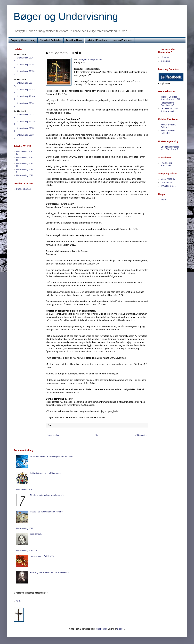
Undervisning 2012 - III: (27, 551)
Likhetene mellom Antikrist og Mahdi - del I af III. (52, 457)
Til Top (19, 601)
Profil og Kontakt (24, 189)
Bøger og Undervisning (66, 16)
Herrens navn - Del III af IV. (42, 556)
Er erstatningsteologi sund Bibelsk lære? (170, 148)
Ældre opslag (141, 435)
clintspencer (101, 629)
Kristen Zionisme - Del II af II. (169, 132)
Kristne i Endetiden (97, 40)
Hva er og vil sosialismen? (167, 164)
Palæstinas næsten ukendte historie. (47, 512)
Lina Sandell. (36, 534)
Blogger (121, 629)
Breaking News (74, 40)
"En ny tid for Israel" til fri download (170, 110)
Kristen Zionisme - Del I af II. (169, 126)
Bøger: (164, 200)
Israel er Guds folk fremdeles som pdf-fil (170, 98)
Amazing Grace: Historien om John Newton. (50, 572)
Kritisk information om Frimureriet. (45, 473)
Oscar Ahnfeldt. (168, 179)
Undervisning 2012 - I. (26, 528)
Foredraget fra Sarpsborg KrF (167, 104)
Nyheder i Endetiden (51, 40)
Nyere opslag (53, 435)
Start (97, 435)
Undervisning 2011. (25, 175)
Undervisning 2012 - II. (26, 490)
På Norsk (165, 58)
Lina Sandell (166, 183)
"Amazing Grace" (169, 186)
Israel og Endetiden (122, 40)
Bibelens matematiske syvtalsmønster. (47, 495)
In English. (166, 61)
